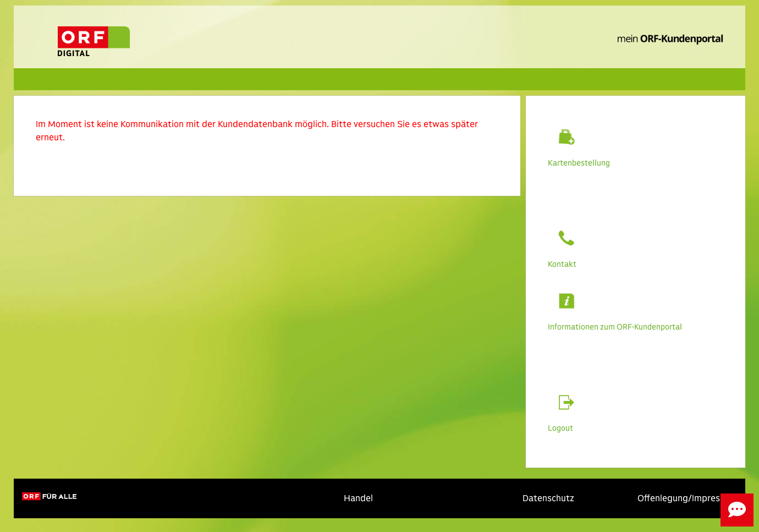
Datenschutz (548, 498)
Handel (358, 498)
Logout (563, 413)
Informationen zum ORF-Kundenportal (615, 312)
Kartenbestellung (579, 148)
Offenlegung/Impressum (687, 498)
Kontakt (563, 249)
